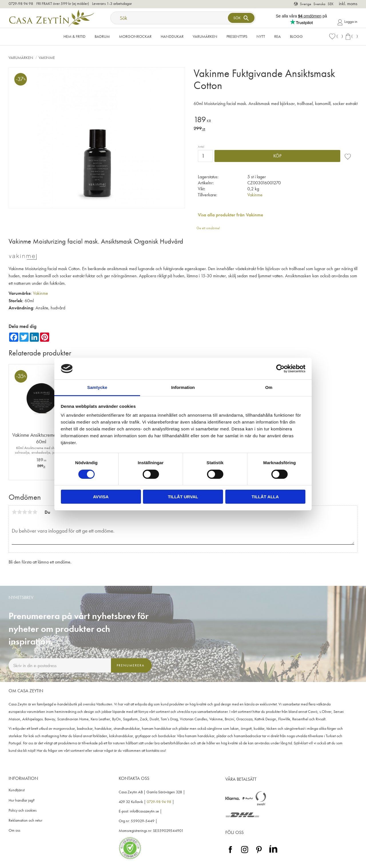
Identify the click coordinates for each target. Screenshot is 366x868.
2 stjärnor (19, 512)
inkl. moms (348, 4)
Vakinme (255, 195)
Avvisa (101, 497)
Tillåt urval (183, 497)
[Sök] (241, 18)
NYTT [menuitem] (261, 36)
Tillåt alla (265, 497)
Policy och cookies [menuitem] (23, 810)
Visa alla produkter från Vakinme (230, 215)
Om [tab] (269, 387)
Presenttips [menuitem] (237, 36)
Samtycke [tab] (97, 387)
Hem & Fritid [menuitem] (74, 36)
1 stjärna (14, 512)
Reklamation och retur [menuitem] (25, 820)
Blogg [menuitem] (296, 36)
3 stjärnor (25, 512)
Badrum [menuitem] (102, 36)
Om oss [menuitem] (14, 830)
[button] (336, 36)
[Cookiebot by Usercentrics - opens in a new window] (280, 369)
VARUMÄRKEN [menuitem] (205, 36)
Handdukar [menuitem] (172, 36)
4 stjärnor (30, 512)
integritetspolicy (81, 678)
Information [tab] (183, 387)
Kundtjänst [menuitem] (17, 790)
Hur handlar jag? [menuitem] (22, 800)
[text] (276, 120)
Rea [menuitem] (278, 36)
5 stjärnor (35, 512)
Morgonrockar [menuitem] (135, 36)
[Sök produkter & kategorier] (170, 18)
